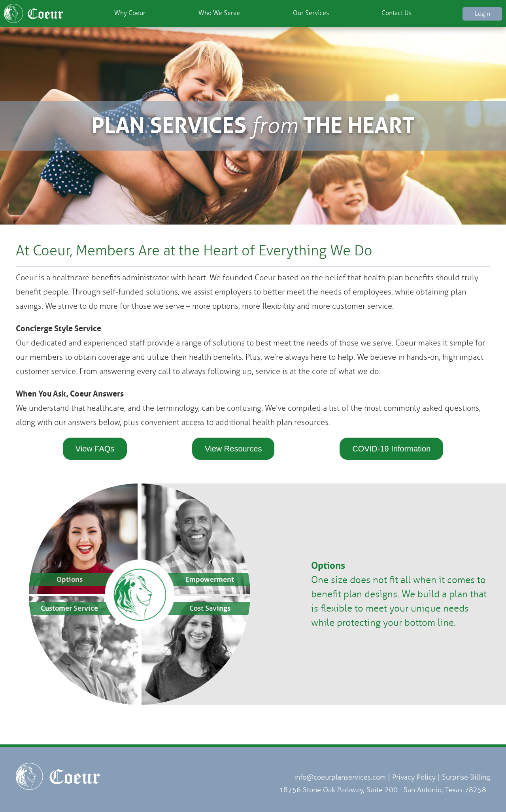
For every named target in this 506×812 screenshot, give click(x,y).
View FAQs (95, 449)
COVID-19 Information (391, 449)
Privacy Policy (414, 777)
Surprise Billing (466, 777)
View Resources (233, 449)
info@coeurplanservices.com (340, 777)
